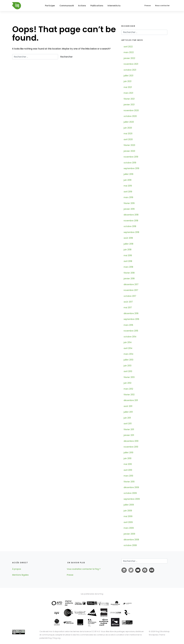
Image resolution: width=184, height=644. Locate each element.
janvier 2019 (129, 209)
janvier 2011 (129, 435)
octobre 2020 (130, 116)
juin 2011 (127, 418)
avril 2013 (128, 371)
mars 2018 (128, 267)
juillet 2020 (129, 122)
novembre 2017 (131, 290)
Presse (148, 6)
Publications (97, 6)
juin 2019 (128, 180)
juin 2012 (128, 383)
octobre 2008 (130, 545)
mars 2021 (128, 93)
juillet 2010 (128, 453)
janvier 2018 (129, 279)
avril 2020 (128, 139)
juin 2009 (128, 511)
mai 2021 (128, 87)
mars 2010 (128, 476)
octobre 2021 (130, 70)
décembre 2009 (131, 487)
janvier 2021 (129, 105)
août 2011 (128, 406)
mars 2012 (128, 389)
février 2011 (129, 430)
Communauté (67, 6)
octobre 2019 (130, 163)
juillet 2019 (128, 174)
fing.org (57, 638)
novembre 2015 (131, 331)
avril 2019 (128, 192)
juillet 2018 (128, 244)
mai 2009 (128, 516)
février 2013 (129, 377)
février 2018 (129, 273)
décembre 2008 (131, 540)
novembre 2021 (131, 64)
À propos (17, 569)
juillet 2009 (129, 505)
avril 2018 (128, 261)
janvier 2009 (129, 534)
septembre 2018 (131, 232)
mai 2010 (128, 464)
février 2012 (129, 395)
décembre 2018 (131, 215)
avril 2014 (128, 348)
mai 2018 (128, 256)
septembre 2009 (132, 499)
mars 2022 (129, 52)
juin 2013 (128, 366)
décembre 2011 (131, 400)
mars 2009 (129, 528)
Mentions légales (20, 575)
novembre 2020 (131, 111)
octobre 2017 (130, 296)
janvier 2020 (129, 151)
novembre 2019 (131, 157)
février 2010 (129, 482)
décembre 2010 (131, 441)
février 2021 (129, 99)
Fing (157, 631)
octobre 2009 (130, 493)
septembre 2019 (131, 168)
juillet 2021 (128, 76)
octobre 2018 (130, 226)
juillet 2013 (128, 360)
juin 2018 (128, 250)
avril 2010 (128, 470)
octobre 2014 (130, 337)
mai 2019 (128, 186)
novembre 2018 (131, 221)
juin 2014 (128, 342)
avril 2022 (128, 47)
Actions (82, 6)
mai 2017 (128, 308)
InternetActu (114, 6)
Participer (50, 6)
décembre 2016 (131, 313)
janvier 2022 (129, 58)
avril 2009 (128, 522)
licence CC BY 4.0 (92, 631)
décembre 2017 (131, 284)
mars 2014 (128, 354)
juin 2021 (128, 81)
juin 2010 (128, 458)
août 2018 (128, 238)
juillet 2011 (128, 412)
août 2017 (128, 302)
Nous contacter (162, 6)
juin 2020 (128, 128)
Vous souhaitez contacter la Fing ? (84, 569)
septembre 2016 (131, 319)
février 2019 (129, 203)
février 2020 (129, 145)
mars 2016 (128, 325)
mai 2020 (128, 134)
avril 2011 (128, 424)
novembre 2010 (131, 447)
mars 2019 (128, 197)
